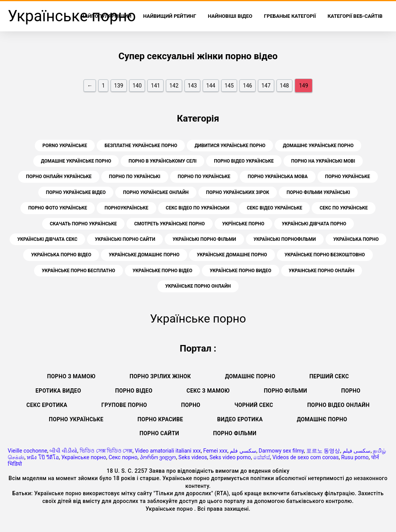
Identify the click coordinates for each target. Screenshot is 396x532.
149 (304, 86)
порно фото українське (58, 208)
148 (285, 86)
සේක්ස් (262, 457)
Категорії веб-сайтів (355, 16)
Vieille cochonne (27, 451)
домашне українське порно (76, 161)
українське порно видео (240, 271)
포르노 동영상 (323, 451)
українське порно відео (162, 271)
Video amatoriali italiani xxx (168, 451)
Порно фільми (285, 391)
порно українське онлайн (156, 192)
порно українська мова (277, 177)
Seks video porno (230, 457)
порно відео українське (244, 161)
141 (155, 86)
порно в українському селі (162, 161)
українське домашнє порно (144, 255)
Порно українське (76, 419)
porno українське (65, 146)
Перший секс (329, 376)
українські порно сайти (125, 239)
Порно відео (134, 391)
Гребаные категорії (290, 16)
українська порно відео (61, 255)
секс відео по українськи (198, 208)
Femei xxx (215, 451)
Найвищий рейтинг (170, 16)
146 (247, 86)
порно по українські (135, 177)
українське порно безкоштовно (325, 255)
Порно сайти (159, 433)
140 (137, 86)
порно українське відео (76, 192)
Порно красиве (160, 419)
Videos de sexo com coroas (306, 457)
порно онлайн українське (59, 177)
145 (229, 86)
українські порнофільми (285, 239)
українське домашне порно (232, 255)
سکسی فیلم (357, 451)
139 (119, 86)
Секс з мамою (208, 391)
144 (211, 86)
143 (193, 86)
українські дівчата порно (314, 224)
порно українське (348, 177)
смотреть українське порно (170, 224)
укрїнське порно (243, 224)
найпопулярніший (106, 16)
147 (266, 86)
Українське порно (84, 457)
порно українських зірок (238, 192)
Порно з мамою (71, 376)
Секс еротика (47, 405)
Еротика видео (58, 391)
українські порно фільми (204, 239)
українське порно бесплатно (79, 271)
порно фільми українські (318, 192)
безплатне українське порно (141, 146)
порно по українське (204, 177)
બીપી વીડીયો (63, 451)
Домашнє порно (250, 376)
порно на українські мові (323, 161)
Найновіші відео (230, 16)
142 (174, 86)
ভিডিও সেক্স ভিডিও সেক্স (106, 451)
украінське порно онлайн (322, 271)
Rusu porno (355, 457)
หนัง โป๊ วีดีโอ (43, 457)
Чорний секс (254, 405)
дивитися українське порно (230, 146)
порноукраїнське (126, 208)
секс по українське (344, 208)
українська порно (356, 239)
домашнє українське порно (318, 146)
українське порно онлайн (198, 286)
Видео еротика (240, 419)
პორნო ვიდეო (158, 457)
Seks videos (193, 457)
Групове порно (124, 405)
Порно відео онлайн (338, 405)
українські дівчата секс (48, 239)
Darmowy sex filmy (281, 451)
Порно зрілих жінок (160, 376)
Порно (351, 391)
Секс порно (123, 457)
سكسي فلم (243, 451)
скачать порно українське (83, 224)
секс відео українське (274, 208)
